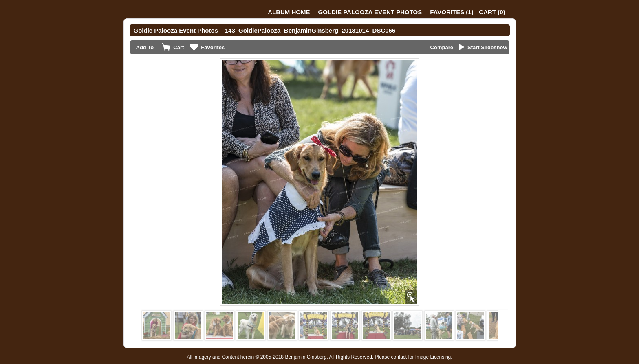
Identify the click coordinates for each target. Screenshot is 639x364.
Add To (145, 47)
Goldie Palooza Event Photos (370, 12)
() (452, 12)
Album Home (289, 12)
